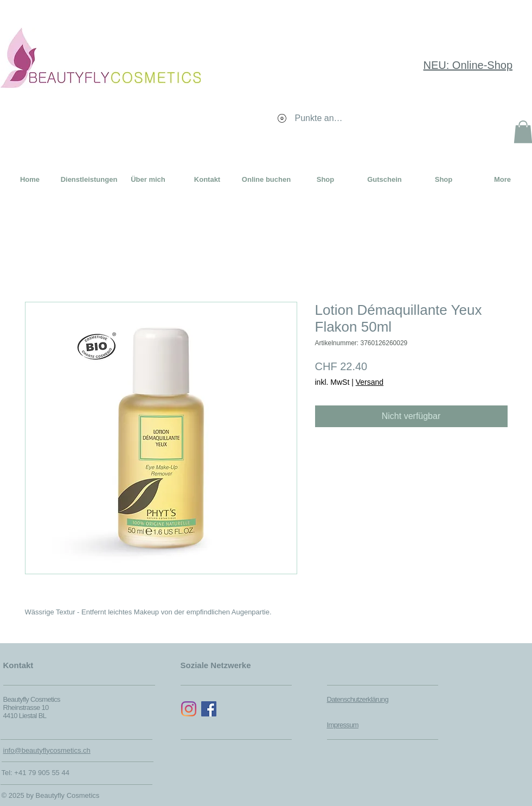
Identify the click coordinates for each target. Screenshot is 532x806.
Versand (370, 382)
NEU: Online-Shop (468, 65)
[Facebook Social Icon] (209, 709)
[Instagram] (189, 709)
